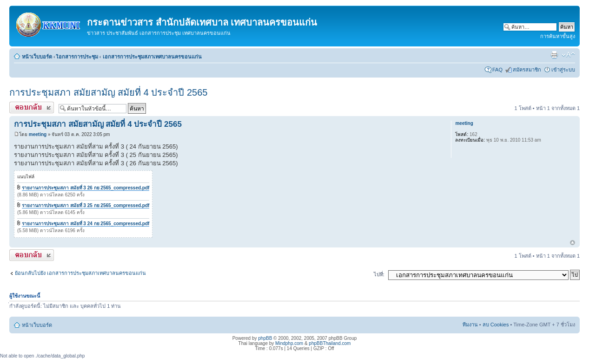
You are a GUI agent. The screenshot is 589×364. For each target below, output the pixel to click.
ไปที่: (379, 274)
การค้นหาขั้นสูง (558, 36)
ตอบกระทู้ (32, 107)
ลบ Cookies (496, 325)
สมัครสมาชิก (527, 70)
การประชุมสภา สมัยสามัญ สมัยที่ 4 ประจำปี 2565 (108, 92)
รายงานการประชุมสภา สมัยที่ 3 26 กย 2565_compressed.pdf (86, 188)
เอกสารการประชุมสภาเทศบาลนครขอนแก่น (152, 57)
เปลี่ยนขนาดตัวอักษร (568, 55)
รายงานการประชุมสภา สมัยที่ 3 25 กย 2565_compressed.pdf (86, 205)
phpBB (265, 338)
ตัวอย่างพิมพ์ (554, 55)
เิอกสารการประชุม (77, 57)
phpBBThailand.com (330, 343)
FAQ (497, 70)
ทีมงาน (470, 325)
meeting (38, 134)
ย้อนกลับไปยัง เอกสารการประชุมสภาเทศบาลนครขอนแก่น (80, 273)
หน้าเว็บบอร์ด (37, 57)
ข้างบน (572, 243)
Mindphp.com (289, 343)
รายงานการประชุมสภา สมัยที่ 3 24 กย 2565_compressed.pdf (86, 224)
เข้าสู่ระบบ (563, 70)
